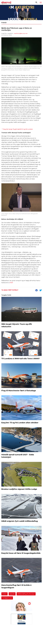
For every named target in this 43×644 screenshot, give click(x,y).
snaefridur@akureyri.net (21, 33)
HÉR (11, 283)
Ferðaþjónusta (7, 598)
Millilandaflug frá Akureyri (26, 594)
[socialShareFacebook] (36, 290)
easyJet (12, 594)
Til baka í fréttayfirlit (10, 290)
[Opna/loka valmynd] (41, 2)
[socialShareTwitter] (41, 290)
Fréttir (4, 594)
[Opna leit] (36, 2)
